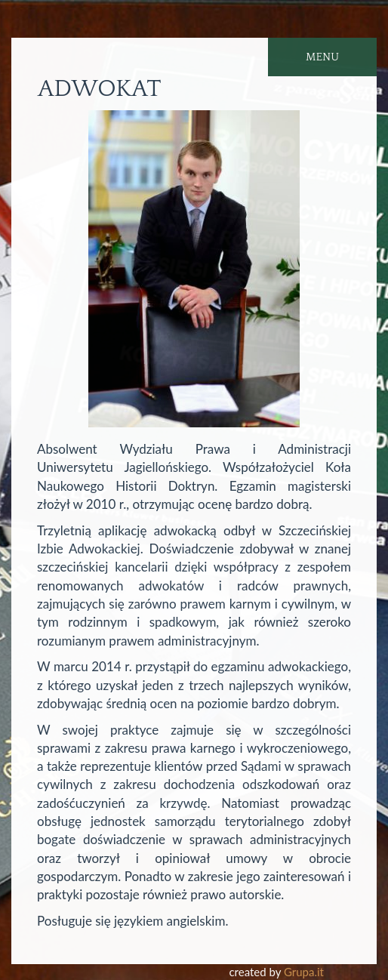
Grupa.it (304, 972)
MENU (322, 57)
